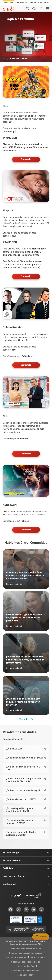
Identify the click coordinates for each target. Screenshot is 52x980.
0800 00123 (38, 930)
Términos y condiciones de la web (26, 949)
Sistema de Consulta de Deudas (26, 971)
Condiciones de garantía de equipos (26, 953)
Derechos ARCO (38, 957)
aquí (13, 131)
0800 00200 (20, 930)
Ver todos (26, 719)
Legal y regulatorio (26, 975)
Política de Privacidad (16, 957)
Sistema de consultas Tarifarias (26, 962)
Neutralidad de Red (26, 966)
